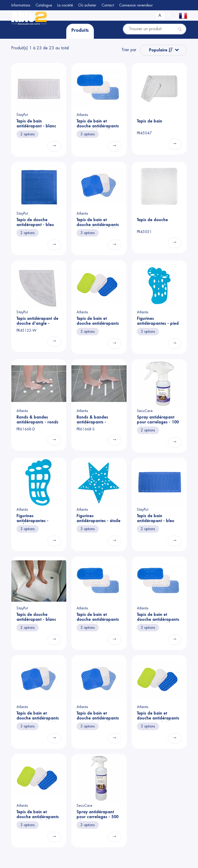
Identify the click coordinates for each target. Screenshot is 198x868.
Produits (80, 30)
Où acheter (87, 5)
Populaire (161, 50)
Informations (21, 5)
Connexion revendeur (136, 5)
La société (65, 5)
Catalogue (44, 5)
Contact (108, 5)
